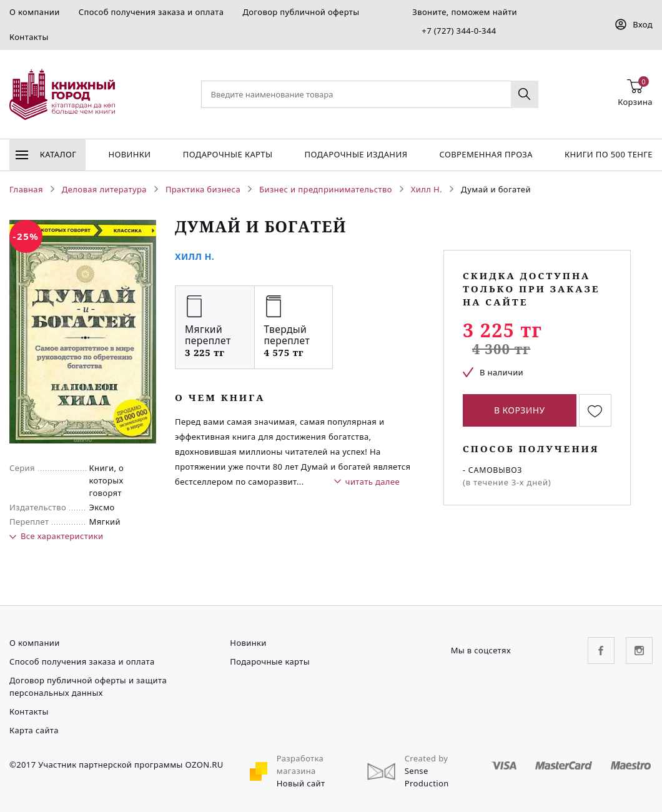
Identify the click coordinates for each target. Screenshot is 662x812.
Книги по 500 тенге (609, 154)
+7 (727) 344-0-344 (459, 31)
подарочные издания (356, 154)
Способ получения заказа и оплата (151, 12)
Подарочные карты (228, 154)
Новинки (129, 154)
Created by (427, 758)
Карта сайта (34, 730)
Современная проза (486, 154)
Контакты (29, 37)
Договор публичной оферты (301, 12)
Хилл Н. (195, 256)
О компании (35, 12)
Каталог (46, 154)
